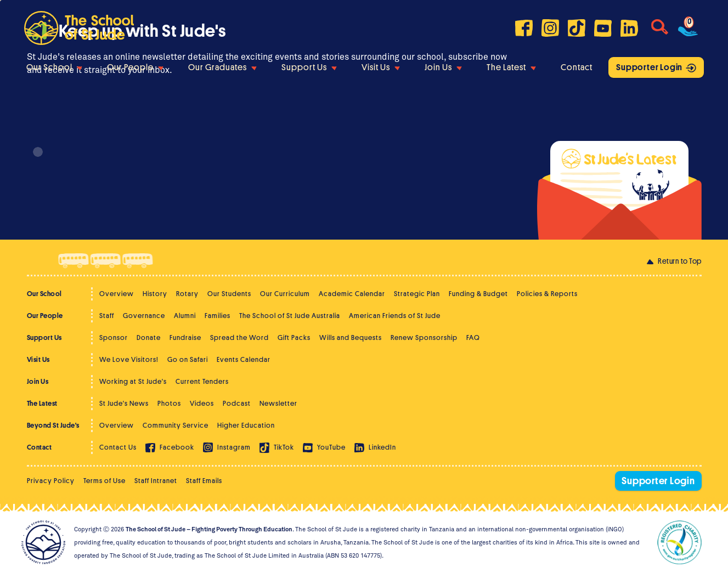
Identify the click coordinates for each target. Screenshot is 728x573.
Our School (54, 67)
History (155, 294)
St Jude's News (124, 403)
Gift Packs (294, 337)
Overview (117, 294)
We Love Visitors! (129, 359)
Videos (202, 403)
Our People (135, 67)
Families (218, 316)
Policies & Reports (547, 294)
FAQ (473, 337)
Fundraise (185, 337)
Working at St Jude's (133, 381)
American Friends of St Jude (395, 316)
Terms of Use (105, 481)
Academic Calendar (352, 294)
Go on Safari (188, 359)
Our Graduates (222, 67)
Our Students (229, 294)
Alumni (185, 316)
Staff (107, 316)
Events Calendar (244, 359)
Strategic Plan (417, 294)
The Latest (511, 67)
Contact (577, 67)
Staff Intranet (156, 481)
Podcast (237, 403)
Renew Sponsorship (424, 337)
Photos (169, 403)
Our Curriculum (285, 294)
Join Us (443, 67)
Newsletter (278, 403)
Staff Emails (204, 481)
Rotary (187, 294)
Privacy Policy (51, 481)
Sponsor (114, 337)
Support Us (309, 67)
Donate (149, 337)
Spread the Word (239, 337)
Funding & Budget (478, 294)
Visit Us (381, 67)
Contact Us (118, 447)
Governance (144, 316)
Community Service (176, 425)
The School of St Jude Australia (290, 316)
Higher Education (246, 425)
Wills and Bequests (351, 337)
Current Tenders (202, 381)
